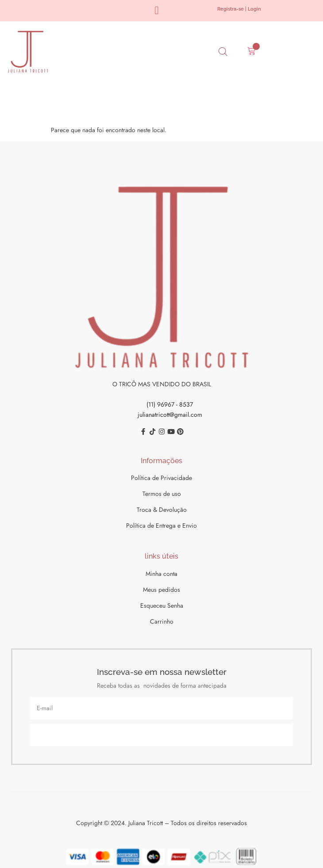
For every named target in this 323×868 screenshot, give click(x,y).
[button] (157, 11)
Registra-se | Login (239, 9)
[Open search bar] (223, 51)
